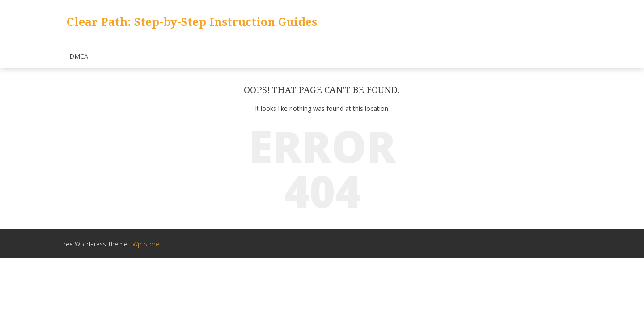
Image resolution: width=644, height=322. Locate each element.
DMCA (79, 56)
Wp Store (146, 244)
